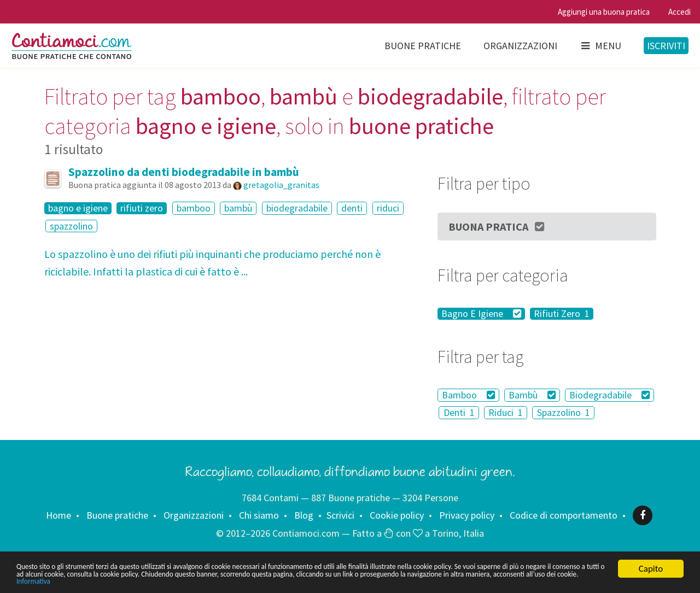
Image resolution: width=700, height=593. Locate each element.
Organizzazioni (520, 46)
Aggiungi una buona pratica (604, 12)
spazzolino (71, 226)
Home (59, 515)
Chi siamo (259, 515)
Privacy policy (467, 515)
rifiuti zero (142, 208)
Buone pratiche (423, 46)
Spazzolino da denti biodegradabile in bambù (184, 172)
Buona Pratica (497, 227)
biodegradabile (297, 208)
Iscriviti (666, 46)
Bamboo (468, 395)
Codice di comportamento (564, 515)
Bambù (532, 395)
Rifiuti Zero (562, 314)
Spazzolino (564, 412)
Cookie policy (397, 515)
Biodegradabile (609, 395)
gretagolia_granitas (281, 185)
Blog (304, 515)
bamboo (194, 208)
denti (352, 208)
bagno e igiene (78, 208)
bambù (238, 208)
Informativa (343, 581)
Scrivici (340, 515)
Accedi (679, 12)
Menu (600, 46)
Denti (459, 412)
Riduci (506, 412)
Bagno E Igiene (481, 314)
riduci (388, 208)
